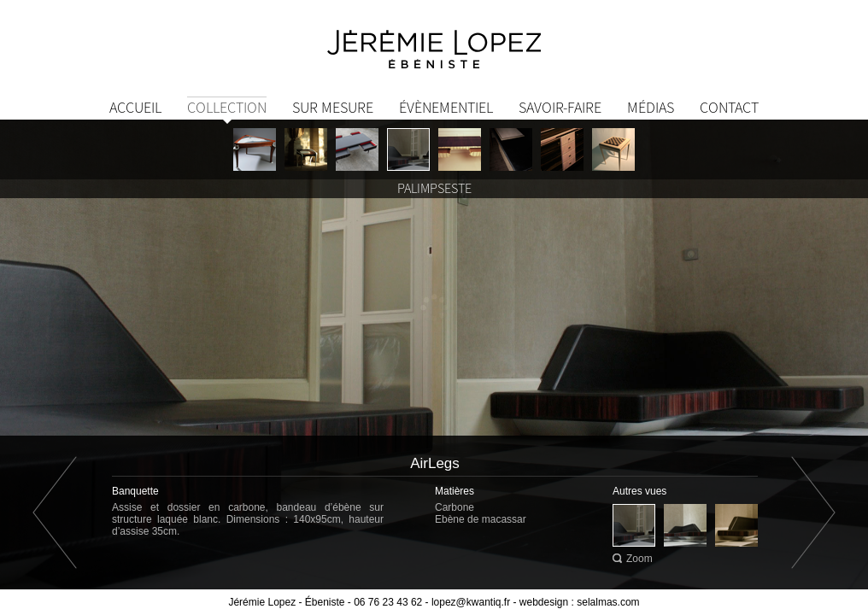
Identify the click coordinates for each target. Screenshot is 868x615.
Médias (651, 107)
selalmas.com (608, 602)
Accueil (135, 107)
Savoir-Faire (560, 107)
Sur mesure (333, 107)
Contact (729, 107)
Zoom (639, 559)
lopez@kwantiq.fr (471, 602)
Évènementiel (446, 107)
